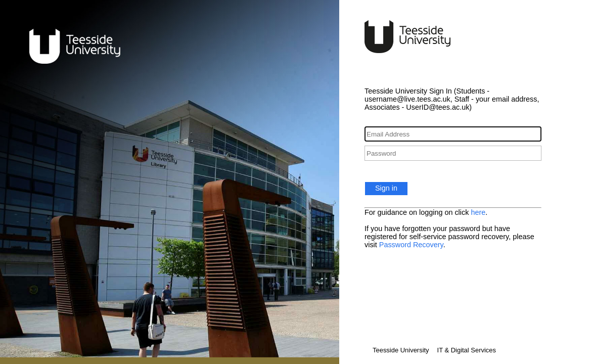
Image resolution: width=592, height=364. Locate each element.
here (478, 212)
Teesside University (401, 350)
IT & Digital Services (467, 350)
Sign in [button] (386, 188)
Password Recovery (411, 245)
